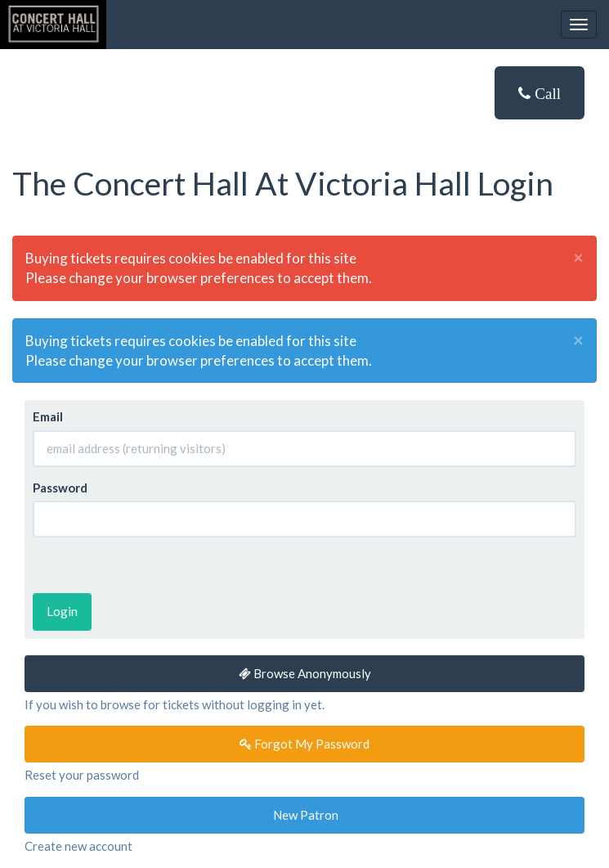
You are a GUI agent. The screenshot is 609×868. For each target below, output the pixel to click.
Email (48, 416)
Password (60, 488)
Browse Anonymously (305, 673)
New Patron (304, 815)
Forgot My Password (304, 744)
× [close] (578, 258)
